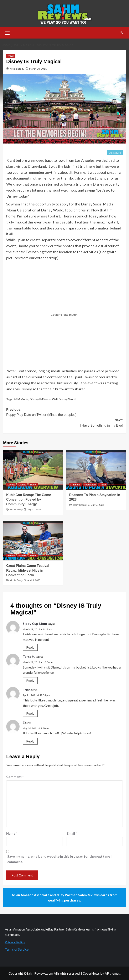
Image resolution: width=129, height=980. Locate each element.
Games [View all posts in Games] (22, 485)
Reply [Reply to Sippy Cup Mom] (30, 647)
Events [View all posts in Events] (11, 485)
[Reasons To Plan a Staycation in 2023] (96, 470)
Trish (27, 690)
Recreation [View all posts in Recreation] (90, 485)
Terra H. (29, 656)
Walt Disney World (64, 399)
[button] (7, 32)
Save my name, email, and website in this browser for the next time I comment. (59, 859)
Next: (64, 423)
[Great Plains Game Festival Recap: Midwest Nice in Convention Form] (33, 541)
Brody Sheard (80, 505)
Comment (15, 777)
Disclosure (115, 153)
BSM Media (21, 399)
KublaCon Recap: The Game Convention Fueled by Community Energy (29, 500)
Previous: (64, 413)
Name (12, 833)
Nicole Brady (17, 69)
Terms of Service (17, 949)
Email (72, 833)
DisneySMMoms (40, 399)
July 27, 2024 (34, 509)
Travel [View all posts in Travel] (11, 56)
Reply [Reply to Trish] (30, 713)
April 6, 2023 (34, 580)
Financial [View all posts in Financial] (76, 485)
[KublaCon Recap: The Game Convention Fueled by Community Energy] (33, 470)
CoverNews (91, 973)
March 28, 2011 (38, 69)
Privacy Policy (15, 942)
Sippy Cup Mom (35, 623)
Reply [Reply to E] (30, 741)
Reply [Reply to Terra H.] (30, 680)
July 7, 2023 (97, 505)
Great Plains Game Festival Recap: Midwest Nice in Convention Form (28, 570)
